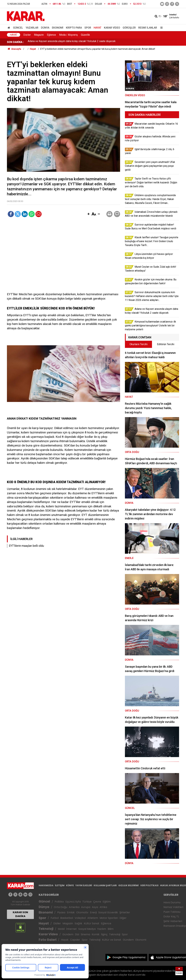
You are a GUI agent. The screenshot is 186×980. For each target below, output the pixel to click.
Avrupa (86, 907)
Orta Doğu (61, 907)
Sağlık (78, 923)
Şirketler (125, 912)
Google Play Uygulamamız (129, 957)
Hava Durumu (172, 902)
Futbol (55, 918)
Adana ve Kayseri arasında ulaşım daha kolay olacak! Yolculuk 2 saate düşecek (72, 42)
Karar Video (112, 28)
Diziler (27, 35)
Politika (59, 902)
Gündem (68, 934)
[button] (88, 214)
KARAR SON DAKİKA (20, 914)
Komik (96, 934)
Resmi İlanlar (148, 28)
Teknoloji (46, 929)
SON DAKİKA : (15, 42)
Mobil (61, 929)
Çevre (97, 902)
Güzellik (85, 35)
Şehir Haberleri (173, 921)
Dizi (77, 934)
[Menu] (161, 28)
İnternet (71, 929)
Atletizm (93, 918)
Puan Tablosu (172, 912)
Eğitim (107, 902)
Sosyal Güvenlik (108, 912)
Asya (95, 907)
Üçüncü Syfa (73, 902)
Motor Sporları (109, 918)
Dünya (45, 28)
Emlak (71, 912)
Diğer (123, 918)
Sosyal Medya (87, 929)
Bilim (111, 929)
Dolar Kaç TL (171, 916)
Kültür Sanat (92, 923)
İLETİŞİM (60, 885)
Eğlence (51, 35)
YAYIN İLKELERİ (84, 885)
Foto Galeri (48, 940)
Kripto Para (74, 28)
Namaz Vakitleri (173, 907)
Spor (88, 28)
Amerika (74, 907)
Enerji (93, 912)
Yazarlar (32, 28)
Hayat (98, 28)
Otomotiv (82, 912)
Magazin (39, 35)
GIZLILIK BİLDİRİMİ (128, 885)
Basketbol (67, 918)
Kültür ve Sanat (112, 940)
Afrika (103, 907)
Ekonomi (58, 28)
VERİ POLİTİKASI (149, 885)
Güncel (18, 28)
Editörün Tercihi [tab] (166, 344)
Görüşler (129, 28)
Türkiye (87, 902)
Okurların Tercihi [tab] (139, 344)
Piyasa (61, 912)
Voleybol (80, 918)
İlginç (104, 934)
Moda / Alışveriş (68, 35)
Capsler (75, 940)
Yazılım (102, 929)
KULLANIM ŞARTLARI (105, 885)
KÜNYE (70, 885)
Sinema (85, 934)
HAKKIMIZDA (46, 885)
